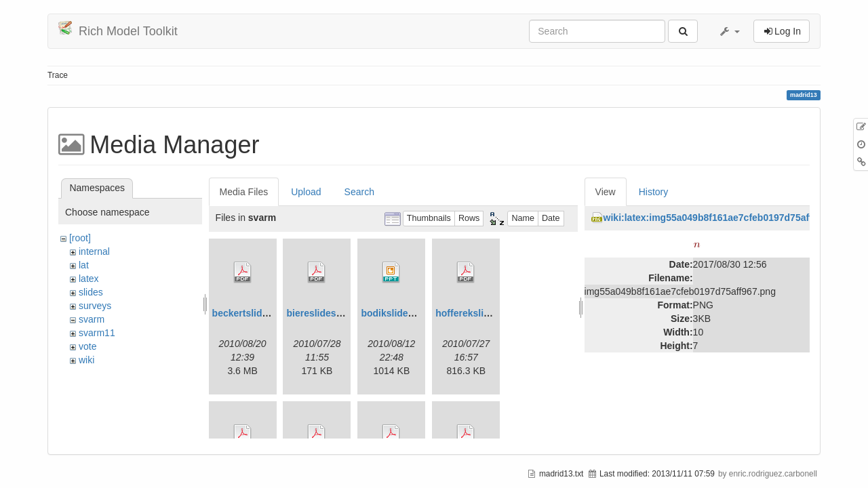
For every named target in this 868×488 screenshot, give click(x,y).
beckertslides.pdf (251, 313)
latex (89, 279)
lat (84, 265)
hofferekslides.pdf (476, 313)
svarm (92, 319)
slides (91, 292)
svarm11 (97, 333)
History (654, 192)
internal (94, 251)
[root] (80, 238)
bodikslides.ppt (396, 313)
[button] (729, 31)
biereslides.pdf (320, 313)
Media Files (244, 192)
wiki (86, 360)
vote (87, 346)
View (606, 192)
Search (359, 192)
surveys (95, 306)
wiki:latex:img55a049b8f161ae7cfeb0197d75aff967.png (726, 218)
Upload (306, 192)
